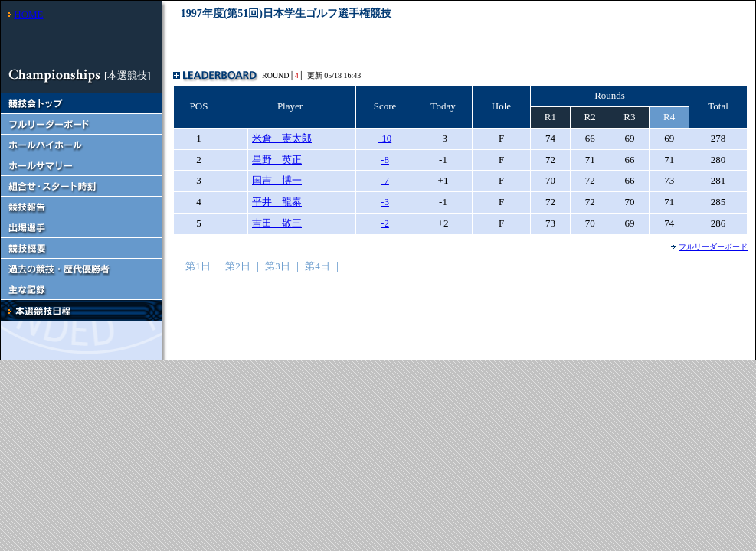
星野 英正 (277, 160)
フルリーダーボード (713, 247)
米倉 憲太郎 (282, 138)
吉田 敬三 (277, 223)
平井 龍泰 (277, 202)
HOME (28, 14)
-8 (385, 160)
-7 (385, 180)
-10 (385, 138)
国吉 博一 (277, 180)
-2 (385, 223)
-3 (385, 202)
